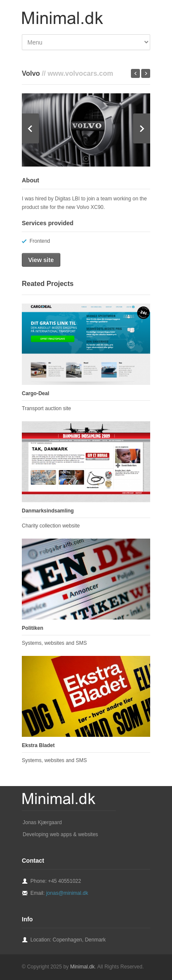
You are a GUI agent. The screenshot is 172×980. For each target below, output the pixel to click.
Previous (30, 128)
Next (142, 128)
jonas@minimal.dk (67, 893)
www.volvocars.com (80, 73)
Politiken (33, 628)
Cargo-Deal (36, 393)
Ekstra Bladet (38, 745)
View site (41, 260)
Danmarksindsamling (48, 511)
